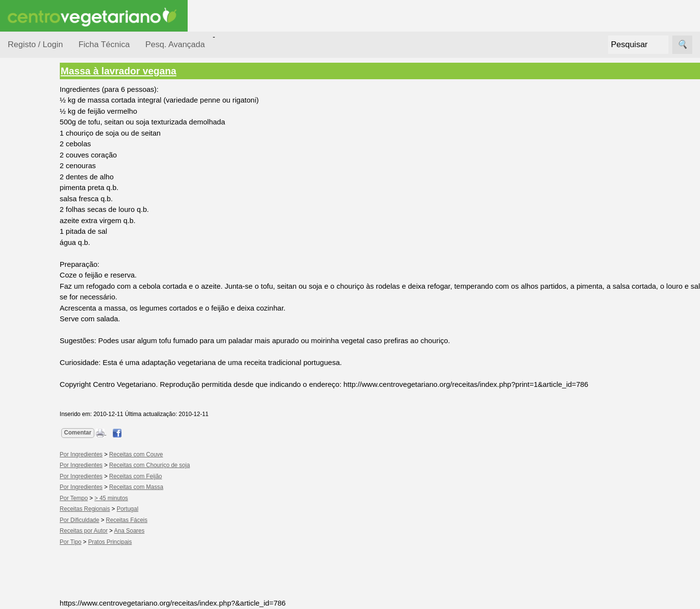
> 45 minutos (149, 498)
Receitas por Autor (40, 346)
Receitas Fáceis (164, 520)
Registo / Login (35, 44)
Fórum (42, 515)
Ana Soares (167, 531)
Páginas (21, 413)
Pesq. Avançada (175, 44)
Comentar (115, 433)
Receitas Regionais (36, 376)
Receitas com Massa (174, 487)
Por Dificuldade (44, 177)
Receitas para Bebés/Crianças (45, 287)
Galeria (43, 547)
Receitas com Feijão (173, 476)
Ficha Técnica (104, 44)
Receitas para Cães (42, 316)
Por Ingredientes (46, 195)
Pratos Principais (147, 542)
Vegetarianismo (56, 441)
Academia (47, 531)
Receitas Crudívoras (37, 257)
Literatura (46, 562)
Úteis (16, 590)
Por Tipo (33, 233)
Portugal (165, 509)
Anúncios (46, 472)
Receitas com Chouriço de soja (187, 465)
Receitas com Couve (174, 454)
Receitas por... (31, 122)
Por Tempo (37, 214)
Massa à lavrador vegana (156, 71)
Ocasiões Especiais (35, 153)
